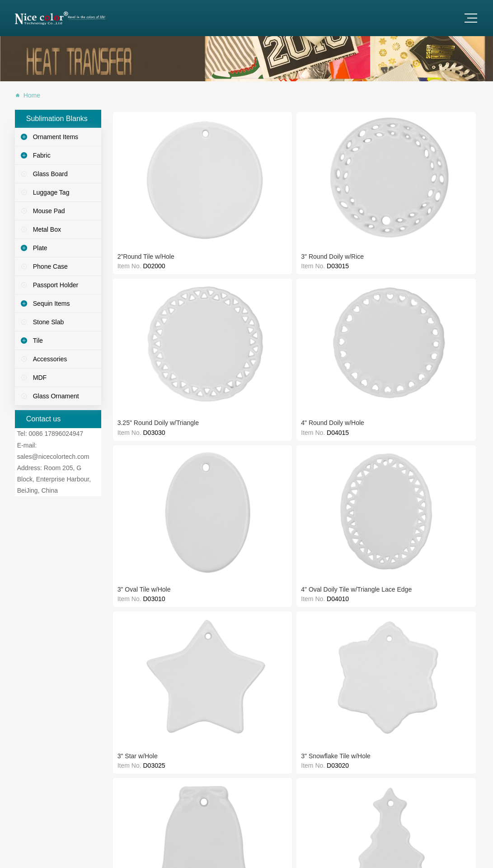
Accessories (50, 359)
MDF (40, 378)
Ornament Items (56, 137)
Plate (40, 248)
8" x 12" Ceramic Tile (442, 341)
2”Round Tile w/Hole (144, 172)
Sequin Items (52, 303)
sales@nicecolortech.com (53, 457)
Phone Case (50, 266)
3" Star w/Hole (209, 257)
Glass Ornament (56, 396)
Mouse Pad (49, 211)
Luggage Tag (51, 192)
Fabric (42, 155)
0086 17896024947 (56, 434)
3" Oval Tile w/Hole (439, 172)
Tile (38, 341)
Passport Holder (56, 285)
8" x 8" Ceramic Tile (291, 341)
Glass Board (50, 174)
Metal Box (47, 229)
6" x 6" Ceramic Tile (143, 426)
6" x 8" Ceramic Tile (217, 426)
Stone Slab (49, 322)
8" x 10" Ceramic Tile (368, 341)
